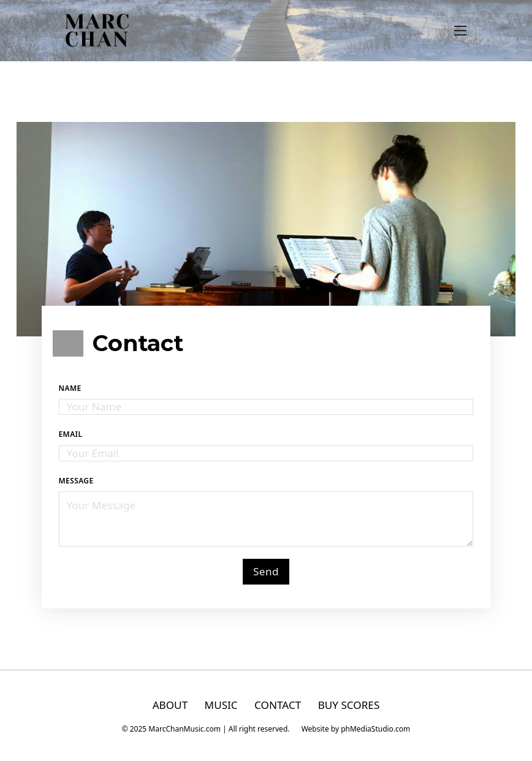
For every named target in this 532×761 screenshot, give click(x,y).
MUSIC (221, 705)
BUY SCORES (349, 705)
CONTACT (278, 705)
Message (76, 481)
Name (70, 388)
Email (71, 434)
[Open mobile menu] (460, 31)
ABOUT (170, 705)
